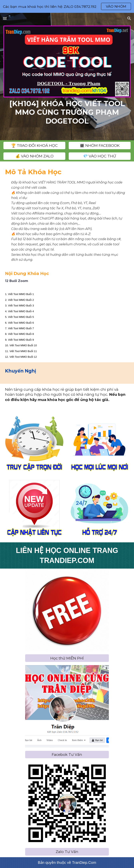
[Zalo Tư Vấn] (67, 852)
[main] (67, 112)
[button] (5, 18)
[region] (67, 6)
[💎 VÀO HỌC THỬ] (100, 156)
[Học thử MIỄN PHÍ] (67, 658)
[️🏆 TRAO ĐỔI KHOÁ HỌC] (34, 145)
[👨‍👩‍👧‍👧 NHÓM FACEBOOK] (100, 145)
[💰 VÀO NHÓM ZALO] (34, 156)
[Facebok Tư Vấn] (67, 755)
